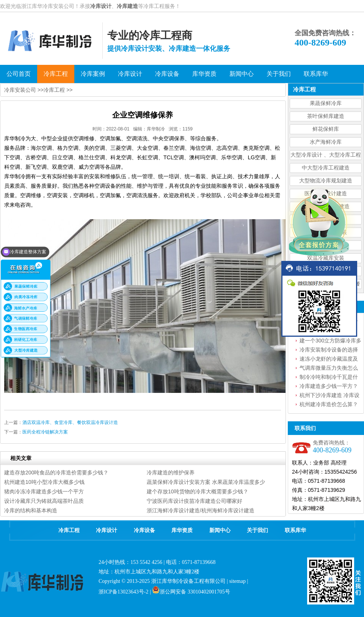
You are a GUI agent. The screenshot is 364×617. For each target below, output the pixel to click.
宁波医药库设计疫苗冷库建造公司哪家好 (195, 501)
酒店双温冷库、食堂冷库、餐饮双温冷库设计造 (70, 422)
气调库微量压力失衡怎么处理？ (329, 369)
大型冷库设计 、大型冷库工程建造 (326, 156)
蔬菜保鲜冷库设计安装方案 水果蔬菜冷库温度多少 (206, 482)
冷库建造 (127, 6)
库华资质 (182, 530)
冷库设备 (144, 530)
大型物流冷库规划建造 (326, 181)
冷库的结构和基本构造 (31, 510)
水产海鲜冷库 (326, 142)
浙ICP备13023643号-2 (123, 592)
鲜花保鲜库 (326, 129)
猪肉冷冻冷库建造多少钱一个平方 (44, 491)
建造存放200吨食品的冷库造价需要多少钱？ (56, 473)
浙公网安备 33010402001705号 (191, 592)
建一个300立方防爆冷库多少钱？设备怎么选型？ (330, 341)
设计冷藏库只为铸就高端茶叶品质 (44, 501)
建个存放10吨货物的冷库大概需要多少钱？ (198, 491)
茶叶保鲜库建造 (326, 116)
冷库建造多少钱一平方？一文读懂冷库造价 (329, 387)
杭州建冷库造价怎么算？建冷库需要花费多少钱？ (329, 405)
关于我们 (257, 530)
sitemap (237, 581)
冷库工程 (54, 90)
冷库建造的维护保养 (171, 473)
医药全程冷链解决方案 (45, 432)
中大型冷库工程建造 (326, 168)
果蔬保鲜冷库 (326, 103)
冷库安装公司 (20, 90)
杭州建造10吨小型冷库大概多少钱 (44, 482)
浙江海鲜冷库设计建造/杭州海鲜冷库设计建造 (201, 510)
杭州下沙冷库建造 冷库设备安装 (329, 396)
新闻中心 (220, 530)
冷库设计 (101, 6)
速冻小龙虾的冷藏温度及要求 (329, 360)
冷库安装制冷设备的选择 (329, 350)
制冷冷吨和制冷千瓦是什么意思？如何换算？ (329, 378)
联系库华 (295, 530)
